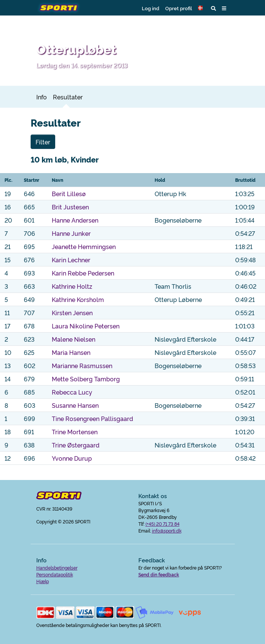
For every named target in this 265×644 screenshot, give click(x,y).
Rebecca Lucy (72, 392)
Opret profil (179, 8)
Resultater (68, 97)
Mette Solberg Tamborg (86, 379)
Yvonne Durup (72, 458)
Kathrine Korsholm (78, 299)
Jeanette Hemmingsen (84, 246)
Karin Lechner (71, 260)
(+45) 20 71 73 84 (163, 524)
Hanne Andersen (75, 220)
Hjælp (43, 581)
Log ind (150, 8)
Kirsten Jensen (72, 313)
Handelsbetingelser (57, 567)
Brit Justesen (70, 207)
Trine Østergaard (76, 445)
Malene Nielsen (74, 339)
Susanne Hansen (75, 405)
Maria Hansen (71, 352)
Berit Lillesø (69, 194)
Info (42, 97)
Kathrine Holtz (72, 286)
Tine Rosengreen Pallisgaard (92, 418)
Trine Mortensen (75, 432)
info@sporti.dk (167, 530)
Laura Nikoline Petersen (86, 326)
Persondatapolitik (55, 574)
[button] (201, 8)
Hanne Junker (71, 233)
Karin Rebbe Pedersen (83, 273)
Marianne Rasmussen (82, 365)
